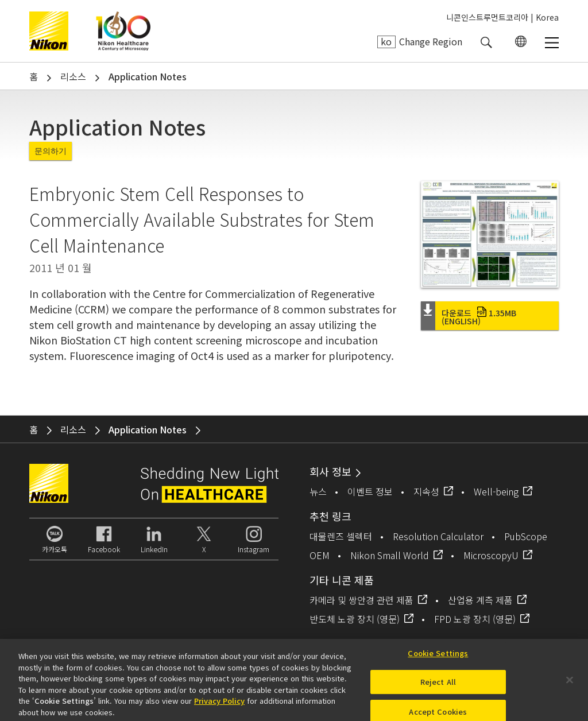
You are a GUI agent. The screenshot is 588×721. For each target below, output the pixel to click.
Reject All (438, 686)
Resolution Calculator (438, 536)
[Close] (570, 683)
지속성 (426, 491)
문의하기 (51, 151)
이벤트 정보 (370, 491)
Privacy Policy (219, 704)
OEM (320, 555)
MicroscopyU (491, 555)
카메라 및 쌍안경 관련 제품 (361, 600)
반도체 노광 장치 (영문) (355, 619)
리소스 (73, 76)
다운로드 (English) (479, 317)
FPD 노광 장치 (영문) (475, 619)
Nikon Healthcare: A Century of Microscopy (123, 31)
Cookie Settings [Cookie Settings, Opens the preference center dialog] (438, 656)
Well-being (496, 491)
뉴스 (318, 491)
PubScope (526, 536)
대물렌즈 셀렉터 (341, 536)
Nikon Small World (390, 555)
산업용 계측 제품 (480, 600)
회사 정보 (330, 471)
